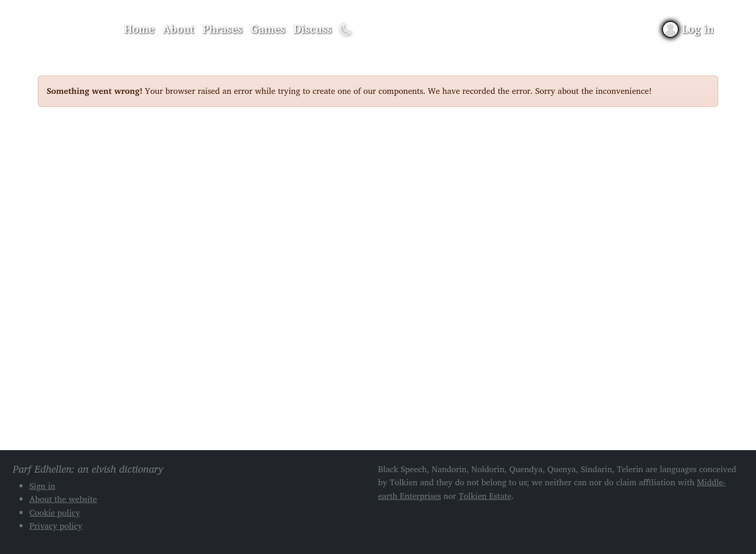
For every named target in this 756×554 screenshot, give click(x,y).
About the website (63, 499)
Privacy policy (56, 526)
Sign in (42, 486)
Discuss (313, 29)
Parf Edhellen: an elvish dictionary (75, 29)
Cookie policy (55, 513)
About (178, 29)
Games (267, 29)
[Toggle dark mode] (346, 30)
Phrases (223, 29)
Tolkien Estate (485, 496)
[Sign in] (689, 29)
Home (139, 29)
